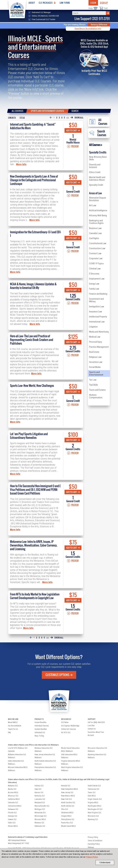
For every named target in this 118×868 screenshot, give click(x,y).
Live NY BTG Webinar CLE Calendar (18, 750)
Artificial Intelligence (98, 210)
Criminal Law (95, 269)
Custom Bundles (41, 729)
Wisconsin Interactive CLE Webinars (97, 750)
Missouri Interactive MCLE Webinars (18, 769)
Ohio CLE (65, 809)
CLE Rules (65, 722)
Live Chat (91, 726)
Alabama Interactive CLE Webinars (17, 756)
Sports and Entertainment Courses (47, 111)
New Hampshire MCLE (70, 789)
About (32, 3)
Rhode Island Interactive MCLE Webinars (70, 750)
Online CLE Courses (69, 729)
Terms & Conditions (95, 841)
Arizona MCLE (13, 792)
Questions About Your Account (96, 734)
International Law (97, 322)
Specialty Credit (96, 185)
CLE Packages (47, 3)
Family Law (94, 289)
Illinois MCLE (13, 826)
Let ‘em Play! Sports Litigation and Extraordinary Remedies (29, 436)
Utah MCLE (92, 796)
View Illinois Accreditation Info (88, 29)
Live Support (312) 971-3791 (92, 19)
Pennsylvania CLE (68, 819)
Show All (79, 117)
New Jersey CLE (67, 792)
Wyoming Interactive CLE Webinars (97, 756)
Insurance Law (96, 312)
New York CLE (66, 799)
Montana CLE (39, 823)
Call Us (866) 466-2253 (96, 722)
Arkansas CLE (13, 796)
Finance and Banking (98, 294)
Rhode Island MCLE (68, 826)
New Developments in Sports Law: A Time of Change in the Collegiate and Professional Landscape (34, 180)
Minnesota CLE (40, 813)
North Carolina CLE (68, 803)
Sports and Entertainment (96, 373)
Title (22, 118)
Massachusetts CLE (42, 806)
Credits (12, 118)
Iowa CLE (38, 789)
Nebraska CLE (40, 826)
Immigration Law (97, 307)
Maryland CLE (40, 803)
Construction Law (97, 248)
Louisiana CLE (40, 799)
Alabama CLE (13, 786)
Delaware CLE (13, 809)
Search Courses (98, 133)
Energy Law (94, 284)
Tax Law (93, 380)
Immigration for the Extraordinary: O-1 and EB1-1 (36, 234)
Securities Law (96, 362)
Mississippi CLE (41, 816)
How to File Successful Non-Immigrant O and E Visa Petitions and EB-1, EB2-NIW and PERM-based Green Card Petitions (35, 490)
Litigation (93, 327)
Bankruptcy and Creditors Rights (96, 222)
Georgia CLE (13, 816)
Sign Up (104, 3)
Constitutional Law (98, 243)
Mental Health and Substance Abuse (97, 179)
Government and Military (96, 300)
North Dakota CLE (68, 806)
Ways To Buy (39, 736)
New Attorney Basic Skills (98, 158)
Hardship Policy (94, 844)
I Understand (105, 862)
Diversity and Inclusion (95, 166)
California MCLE (14, 799)
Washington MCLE (94, 806)
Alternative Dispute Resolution (98, 199)
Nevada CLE (66, 786)
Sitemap (91, 847)
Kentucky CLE (40, 796)
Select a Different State (99, 26)
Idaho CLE (12, 823)
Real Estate (94, 352)
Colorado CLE (13, 803)
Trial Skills (93, 385)
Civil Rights (94, 238)
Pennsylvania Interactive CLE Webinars (45, 769)
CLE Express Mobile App (70, 726)
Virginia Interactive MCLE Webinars (71, 762)
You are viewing (75, 25)
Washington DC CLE (95, 809)
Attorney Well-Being (98, 216)
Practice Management (99, 347)
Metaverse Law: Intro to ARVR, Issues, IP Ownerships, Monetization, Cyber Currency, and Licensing (34, 545)
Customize (59, 675)
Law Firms (65, 3)
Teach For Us (13, 729)
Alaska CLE (12, 789)
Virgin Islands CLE (95, 799)
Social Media (95, 367)
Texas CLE (92, 792)
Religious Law (95, 357)
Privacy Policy (92, 857)
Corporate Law (96, 258)
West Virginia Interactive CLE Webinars (72, 769)
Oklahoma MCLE (67, 813)
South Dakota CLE (94, 786)
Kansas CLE (39, 792)
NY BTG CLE (66, 732)
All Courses (18, 111)
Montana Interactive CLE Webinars (44, 750)
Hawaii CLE (12, 819)
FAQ (9, 732)
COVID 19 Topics (96, 264)
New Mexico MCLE (68, 796)
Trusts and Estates (97, 390)
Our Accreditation (15, 726)
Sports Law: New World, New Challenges (32, 386)
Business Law (95, 228)
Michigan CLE (40, 809)
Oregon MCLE (66, 816)
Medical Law (95, 337)
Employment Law (97, 279)
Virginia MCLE (93, 803)
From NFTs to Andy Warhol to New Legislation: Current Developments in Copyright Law (35, 596)
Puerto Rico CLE (67, 823)
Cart (104, 8)
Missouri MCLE (40, 819)
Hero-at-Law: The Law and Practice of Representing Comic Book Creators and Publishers (32, 340)
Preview (73, 146)
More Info (21, 164)
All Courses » (96, 145)
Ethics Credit (95, 172)
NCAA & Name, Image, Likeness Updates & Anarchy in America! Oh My (33, 286)
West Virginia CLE (94, 813)
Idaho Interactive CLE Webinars (16, 762)
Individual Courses (42, 726)
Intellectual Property (98, 317)
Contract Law (95, 253)
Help (93, 8)
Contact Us (92, 729)
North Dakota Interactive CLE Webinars (45, 762)
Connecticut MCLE (15, 806)
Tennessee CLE (93, 789)
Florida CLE (12, 813)
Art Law (93, 205)
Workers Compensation (96, 396)
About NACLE (13, 722)
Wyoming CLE (93, 819)
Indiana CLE (39, 786)
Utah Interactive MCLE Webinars (69, 756)
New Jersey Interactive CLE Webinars (45, 756)
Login (93, 3)
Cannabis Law (95, 233)
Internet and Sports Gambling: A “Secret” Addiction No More (33, 126)
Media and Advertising (99, 332)
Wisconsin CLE (93, 816)
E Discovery (94, 274)
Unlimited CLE (40, 732)
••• (68, 117)
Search (75, 111)
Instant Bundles (40, 722)
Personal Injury (96, 342)
